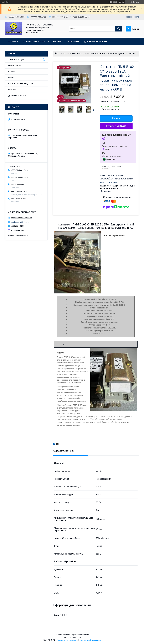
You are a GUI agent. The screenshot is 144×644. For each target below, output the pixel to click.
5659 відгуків (118, 2)
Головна (13, 41)
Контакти (73, 41)
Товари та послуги (34, 41)
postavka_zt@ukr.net (20, 222)
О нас (11, 78)
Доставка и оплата (17, 96)
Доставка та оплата (96, 41)
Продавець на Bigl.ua (72, 637)
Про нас (58, 41)
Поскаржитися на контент (67, 640)
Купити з (116, 126)
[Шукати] (119, 29)
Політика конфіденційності (90, 640)
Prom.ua (86, 635)
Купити (116, 118)
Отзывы (12, 90)
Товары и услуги (16, 59)
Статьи (12, 72)
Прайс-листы (15, 65)
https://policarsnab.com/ (21, 218)
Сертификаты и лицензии (21, 84)
